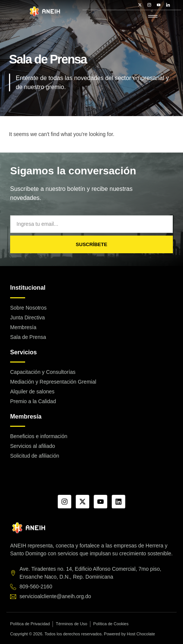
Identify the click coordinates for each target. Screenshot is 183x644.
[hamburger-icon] (153, 17)
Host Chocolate (141, 634)
